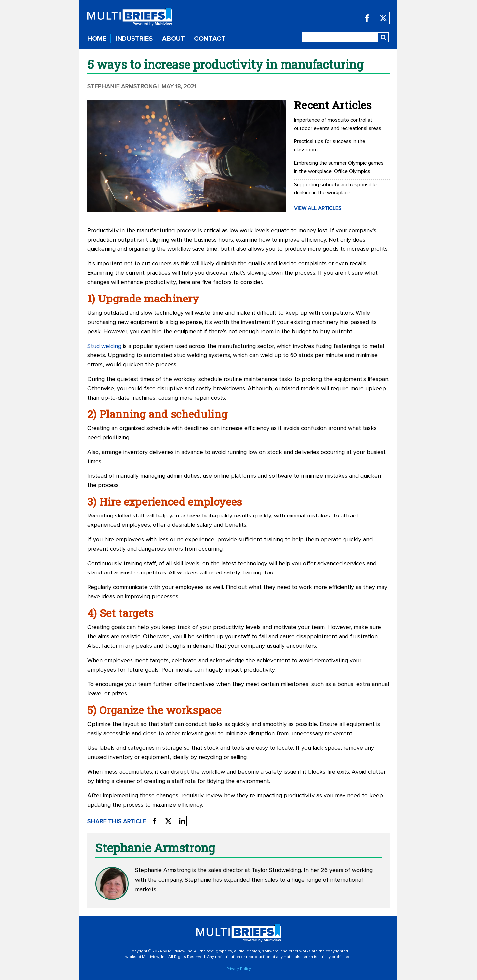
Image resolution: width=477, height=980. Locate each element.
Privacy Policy (239, 969)
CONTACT (210, 39)
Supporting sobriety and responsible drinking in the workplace (335, 189)
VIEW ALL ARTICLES (318, 208)
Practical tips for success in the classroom (330, 146)
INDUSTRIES (134, 39)
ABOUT (173, 39)
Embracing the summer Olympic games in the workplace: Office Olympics (339, 167)
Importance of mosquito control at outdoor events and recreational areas (338, 124)
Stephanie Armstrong (122, 87)
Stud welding (104, 346)
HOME (97, 39)
